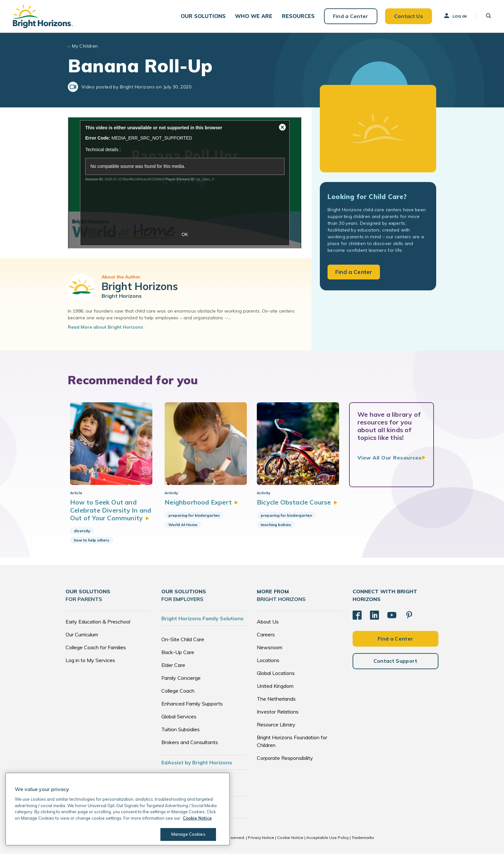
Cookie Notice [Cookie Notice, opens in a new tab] (197, 818)
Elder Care (173, 667)
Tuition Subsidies (180, 732)
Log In (455, 16)
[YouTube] (392, 617)
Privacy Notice (261, 840)
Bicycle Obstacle (297, 505)
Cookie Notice (290, 840)
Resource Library (276, 727)
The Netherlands (276, 701)
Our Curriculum (82, 637)
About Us (268, 624)
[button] (205, 16)
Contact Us (408, 16)
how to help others (92, 543)
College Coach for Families (96, 650)
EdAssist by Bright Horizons (197, 765)
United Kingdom (275, 688)
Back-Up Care (178, 654)
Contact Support (396, 663)
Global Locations (276, 675)
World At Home (181, 527)
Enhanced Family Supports (192, 706)
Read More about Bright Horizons (105, 327)
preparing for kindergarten (192, 518)
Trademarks (363, 840)
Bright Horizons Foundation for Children (292, 743)
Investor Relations (278, 714)
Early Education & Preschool (98, 624)
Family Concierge (181, 680)
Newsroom (270, 650)
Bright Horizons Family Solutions (203, 621)
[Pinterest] (409, 617)
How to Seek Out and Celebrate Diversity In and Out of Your (111, 513)
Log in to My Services (90, 662)
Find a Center (350, 16)
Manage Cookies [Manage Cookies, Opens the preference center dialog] (188, 834)
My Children (85, 46)
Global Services (179, 719)
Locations (268, 662)
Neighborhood (200, 505)
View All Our (390, 458)
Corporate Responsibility (285, 760)
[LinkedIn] (374, 617)
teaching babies (275, 527)
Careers (266, 637)
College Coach (178, 693)
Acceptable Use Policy (328, 840)
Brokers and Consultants (190, 744)
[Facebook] (357, 617)
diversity (82, 533)
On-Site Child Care (183, 642)
